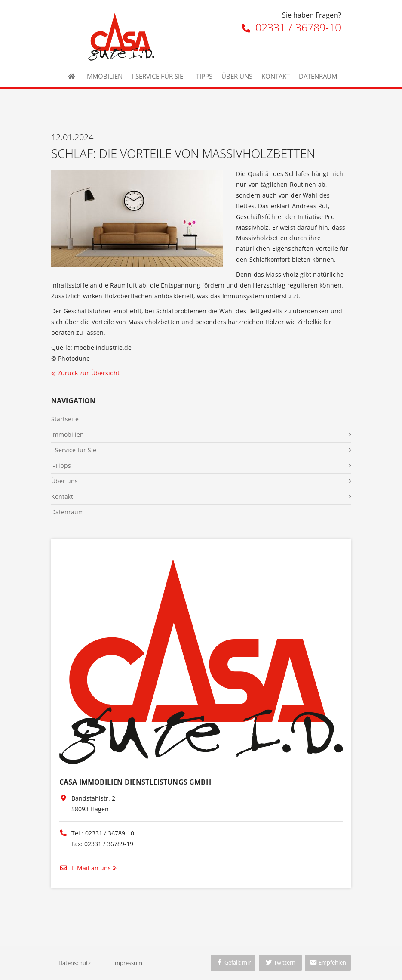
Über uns (237, 76)
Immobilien (104, 76)
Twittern (280, 962)
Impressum (128, 963)
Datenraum (318, 76)
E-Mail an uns (85, 868)
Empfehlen (328, 962)
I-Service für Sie (157, 76)
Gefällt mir (233, 962)
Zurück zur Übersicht (89, 373)
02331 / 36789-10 (291, 27)
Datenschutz (75, 963)
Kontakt (276, 76)
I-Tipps (202, 76)
